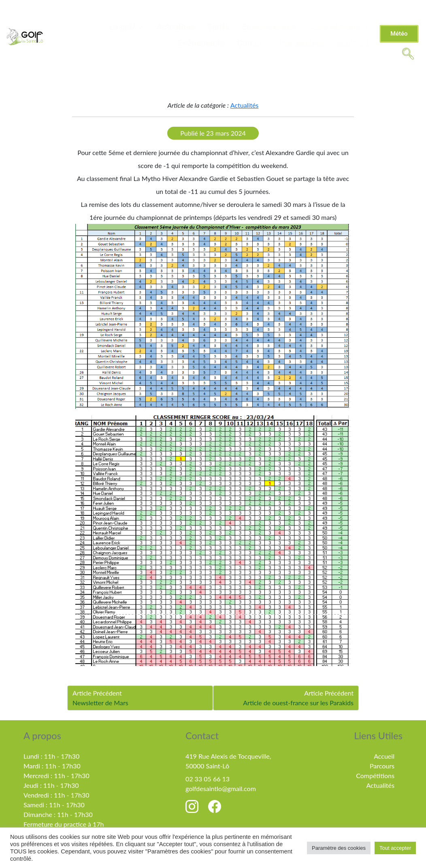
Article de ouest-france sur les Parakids (298, 703)
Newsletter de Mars (100, 703)
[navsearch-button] (408, 53)
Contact (252, 43)
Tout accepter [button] (395, 848)
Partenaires (301, 43)
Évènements (201, 43)
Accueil (384, 756)
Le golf (127, 27)
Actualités (176, 27)
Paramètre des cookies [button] (339, 848)
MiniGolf (353, 43)
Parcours (382, 766)
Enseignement (269, 27)
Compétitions (339, 27)
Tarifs (218, 27)
